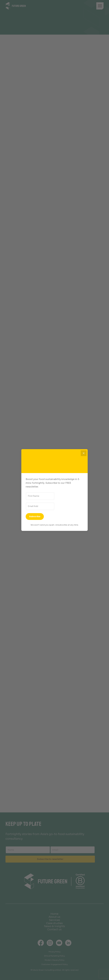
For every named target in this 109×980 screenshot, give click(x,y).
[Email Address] (40, 506)
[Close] (84, 453)
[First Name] (40, 496)
